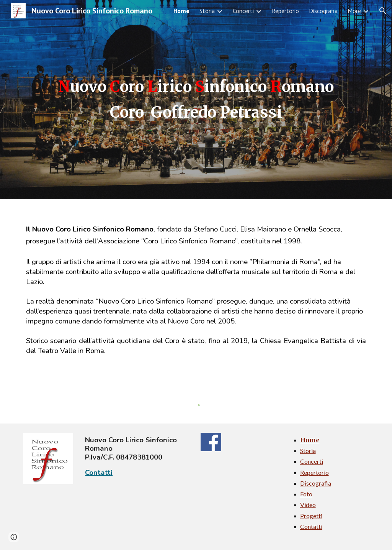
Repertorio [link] (285, 11)
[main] (196, 99)
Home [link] (181, 11)
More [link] (354, 11)
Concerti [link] (243, 11)
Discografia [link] (323, 11)
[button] (383, 11)
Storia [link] (207, 11)
